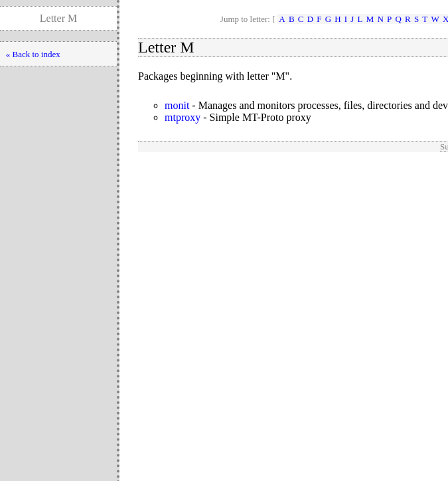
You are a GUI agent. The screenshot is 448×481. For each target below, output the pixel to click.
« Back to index (33, 54)
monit (177, 105)
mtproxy (183, 117)
